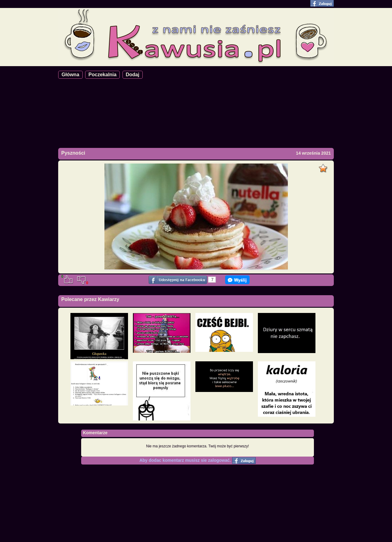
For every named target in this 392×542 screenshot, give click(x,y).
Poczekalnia (103, 75)
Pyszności (73, 153)
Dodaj (133, 75)
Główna (70, 75)
